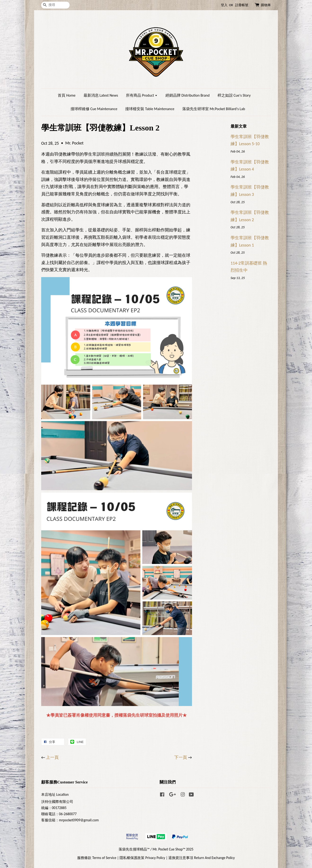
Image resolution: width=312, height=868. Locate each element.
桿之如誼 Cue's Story (234, 95)
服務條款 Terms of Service (97, 858)
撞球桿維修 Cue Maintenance (94, 109)
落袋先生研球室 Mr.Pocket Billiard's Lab (214, 109)
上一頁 (52, 757)
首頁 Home (67, 95)
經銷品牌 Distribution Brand (187, 95)
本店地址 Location (55, 794)
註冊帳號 (242, 5)
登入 (224, 5)
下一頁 (181, 757)
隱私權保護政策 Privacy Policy (142, 858)
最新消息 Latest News (101, 95)
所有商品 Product (142, 95)
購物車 (266, 5)
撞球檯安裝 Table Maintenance (150, 109)
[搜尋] (55, 5)
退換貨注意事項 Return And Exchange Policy (201, 858)
